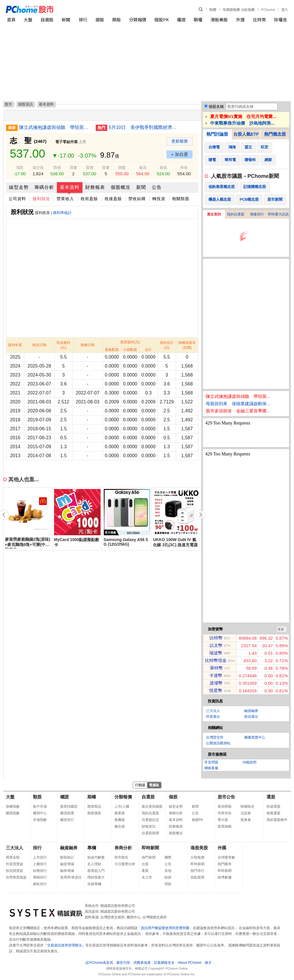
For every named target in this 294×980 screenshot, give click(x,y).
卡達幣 (216, 675)
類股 (117, 20)
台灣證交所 (215, 737)
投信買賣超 (14, 871)
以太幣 (216, 645)
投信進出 (251, 717)
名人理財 (94, 864)
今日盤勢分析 (125, 864)
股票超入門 (96, 871)
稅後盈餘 (113, 199)
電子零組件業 (66, 142)
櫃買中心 (40, 813)
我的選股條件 (277, 820)
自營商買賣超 (16, 877)
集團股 (120, 820)
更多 (281, 629)
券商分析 (123, 848)
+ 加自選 (180, 154)
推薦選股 (273, 813)
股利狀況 (41, 199)
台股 (145, 864)
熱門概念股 (275, 134)
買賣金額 (13, 857)
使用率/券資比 (71, 877)
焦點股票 (197, 877)
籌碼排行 (40, 877)
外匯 (241, 20)
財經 (168, 877)
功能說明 (249, 762)
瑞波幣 (216, 653)
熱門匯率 (225, 864)
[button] (201, 515)
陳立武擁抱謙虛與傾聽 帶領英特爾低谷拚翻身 (55, 127)
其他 (168, 871)
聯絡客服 (211, 768)
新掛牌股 (225, 806)
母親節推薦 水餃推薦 (239, 9)
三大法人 (213, 711)
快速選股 (273, 806)
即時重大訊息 (278, 214)
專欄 (92, 848)
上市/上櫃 (122, 806)
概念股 (120, 826)
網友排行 (40, 884)
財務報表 (95, 187)
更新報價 (180, 141)
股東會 (246, 820)
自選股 (47, 20)
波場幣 (216, 683)
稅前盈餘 (89, 199)
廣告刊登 (123, 963)
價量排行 (257, 214)
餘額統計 (67, 857)
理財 (168, 884)
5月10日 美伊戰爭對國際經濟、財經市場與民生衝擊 (145, 127)
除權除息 (247, 806)
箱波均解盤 (96, 857)
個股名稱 (216, 107)
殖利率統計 (62, 213)
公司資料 (17, 199)
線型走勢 (19, 187)
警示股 (223, 820)
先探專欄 (94, 884)
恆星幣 (216, 690)
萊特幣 (216, 668)
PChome (268, 9)
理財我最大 (96, 877)
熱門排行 (197, 871)
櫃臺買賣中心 (255, 737)
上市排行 (40, 857)
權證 (181, 20)
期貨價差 (94, 813)
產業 (145, 871)
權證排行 (67, 820)
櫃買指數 (13, 813)
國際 (168, 857)
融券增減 (67, 871)
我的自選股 (236, 214)
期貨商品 (94, 806)
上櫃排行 (40, 864)
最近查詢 (214, 214)
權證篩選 (67, 813)
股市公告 (226, 797)
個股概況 (121, 187)
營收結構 (137, 199)
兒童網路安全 (164, 963)
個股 (173, 797)
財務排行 (40, 871)
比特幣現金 (216, 660)
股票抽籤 (225, 826)
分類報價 (138, 20)
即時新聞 (150, 848)
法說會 (246, 813)
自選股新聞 (150, 833)
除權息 (281, 20)
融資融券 (251, 711)
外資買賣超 (14, 864)
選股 (100, 20)
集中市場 (40, 806)
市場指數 (40, 820)
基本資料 (70, 187)
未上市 (147, 877)
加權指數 (13, 806)
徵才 (208, 963)
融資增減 (67, 864)
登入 (285, 9)
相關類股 (181, 199)
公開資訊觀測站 (218, 743)
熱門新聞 (149, 857)
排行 (83, 20)
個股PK (162, 20)
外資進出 (213, 717)
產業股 (120, 813)
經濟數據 (225, 877)
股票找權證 (69, 806)
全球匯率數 (226, 857)
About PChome (189, 963)
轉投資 (159, 199)
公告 (157, 187)
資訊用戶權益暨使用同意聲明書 (165, 928)
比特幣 (259, 20)
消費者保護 (142, 963)
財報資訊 (149, 826)
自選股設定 (150, 820)
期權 (198, 20)
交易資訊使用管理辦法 (64, 945)
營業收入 (65, 199)
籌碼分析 (44, 187)
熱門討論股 (217, 134)
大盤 (28, 20)
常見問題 (211, 762)
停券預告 (225, 813)
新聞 (213, 9)
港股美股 (219, 20)
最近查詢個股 (152, 806)
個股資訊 (25, 104)
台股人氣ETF (246, 134)
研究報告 (121, 857)
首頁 (11, 20)
